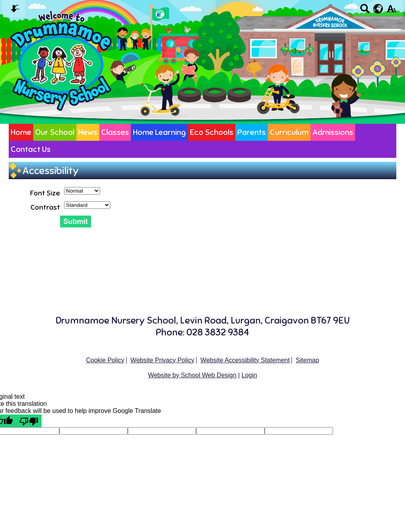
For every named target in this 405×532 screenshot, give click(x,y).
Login (249, 375)
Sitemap (308, 360)
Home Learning (159, 132)
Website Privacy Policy (163, 360)
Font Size (45, 193)
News (88, 132)
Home (21, 132)
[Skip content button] (14, 11)
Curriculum (289, 132)
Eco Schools (212, 132)
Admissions (333, 132)
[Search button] (365, 11)
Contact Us (31, 149)
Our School (55, 132)
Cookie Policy (105, 360)
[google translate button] (378, 9)
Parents (252, 132)
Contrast (45, 207)
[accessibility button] (391, 11)
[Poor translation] (29, 421)
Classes (115, 132)
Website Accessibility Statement (245, 360)
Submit (76, 221)
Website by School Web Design (192, 375)
